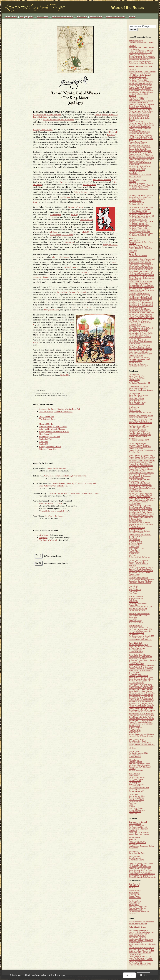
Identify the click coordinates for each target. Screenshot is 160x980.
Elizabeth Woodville (72, 267)
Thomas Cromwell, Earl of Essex (140, 447)
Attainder (132, 807)
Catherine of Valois (135, 171)
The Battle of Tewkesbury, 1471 (139, 230)
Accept (130, 975)
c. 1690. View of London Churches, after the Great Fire (141, 961)
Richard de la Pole (135, 338)
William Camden (134, 760)
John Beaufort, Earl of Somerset (140, 163)
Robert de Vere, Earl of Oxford (139, 106)
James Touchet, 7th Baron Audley (140, 350)
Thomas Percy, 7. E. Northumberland (141, 700)
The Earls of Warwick (48, 540)
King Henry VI (45, 434)
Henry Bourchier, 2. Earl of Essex (140, 509)
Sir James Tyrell (134, 344)
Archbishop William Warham (138, 578)
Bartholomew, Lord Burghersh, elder (141, 63)
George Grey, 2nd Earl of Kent (139, 347)
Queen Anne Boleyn (136, 397)
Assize (131, 805)
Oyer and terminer (135, 812)
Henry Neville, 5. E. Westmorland (140, 486)
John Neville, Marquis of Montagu (140, 270)
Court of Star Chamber (136, 800)
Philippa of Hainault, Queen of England (142, 72)
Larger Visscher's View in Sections (141, 958)
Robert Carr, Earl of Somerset (139, 832)
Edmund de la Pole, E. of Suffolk (140, 337)
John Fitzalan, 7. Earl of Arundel (140, 175)
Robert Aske (133, 617)
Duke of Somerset (81, 192)
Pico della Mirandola (136, 597)
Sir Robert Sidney (135, 674)
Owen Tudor (133, 173)
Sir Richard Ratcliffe (135, 361)
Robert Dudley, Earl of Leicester (140, 655)
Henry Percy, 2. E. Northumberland (141, 302)
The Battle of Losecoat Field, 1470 (140, 226)
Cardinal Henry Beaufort (137, 161)
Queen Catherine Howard (137, 402)
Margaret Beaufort (135, 280)
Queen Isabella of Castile (137, 388)
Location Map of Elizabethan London (141, 939)
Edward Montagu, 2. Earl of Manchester (142, 877)
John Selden (133, 844)
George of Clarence (41, 277)
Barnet (36, 342)
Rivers (84, 272)
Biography (44, 538)
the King (75, 215)
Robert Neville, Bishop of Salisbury (141, 268)
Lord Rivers (65, 197)
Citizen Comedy (134, 789)
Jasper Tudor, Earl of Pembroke (140, 283)
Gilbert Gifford (133, 733)
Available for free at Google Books (54, 511)
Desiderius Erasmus (136, 598)
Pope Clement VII (135, 590)
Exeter (36, 202)
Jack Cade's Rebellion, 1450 (138, 366)
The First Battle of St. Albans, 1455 (141, 208)
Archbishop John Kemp (137, 170)
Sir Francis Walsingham (137, 648)
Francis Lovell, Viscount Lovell (139, 359)
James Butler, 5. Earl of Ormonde (140, 342)
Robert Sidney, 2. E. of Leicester (140, 872)
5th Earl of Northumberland (140, 480)
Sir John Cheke (134, 547)
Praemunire (133, 813)
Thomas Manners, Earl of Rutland (140, 505)
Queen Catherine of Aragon (138, 395)
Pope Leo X (133, 588)
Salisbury (53, 232)
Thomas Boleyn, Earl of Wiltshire (140, 464)
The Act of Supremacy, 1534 (138, 628)
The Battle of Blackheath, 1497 (139, 383)
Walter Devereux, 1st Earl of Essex (141, 677)
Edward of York (89, 185)
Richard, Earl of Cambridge (138, 149)
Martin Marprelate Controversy (139, 764)
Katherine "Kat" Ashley (136, 664)
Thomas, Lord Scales (136, 356)
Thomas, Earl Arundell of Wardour (140, 722)
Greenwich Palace (135, 891)
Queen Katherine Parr (136, 404)
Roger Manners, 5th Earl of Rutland (141, 717)
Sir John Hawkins (135, 757)
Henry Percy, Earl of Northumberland (141, 125)
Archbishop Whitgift (135, 762)
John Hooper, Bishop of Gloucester (141, 571)
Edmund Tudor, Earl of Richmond (140, 282)
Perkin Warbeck (134, 381)
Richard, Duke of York (43, 129)
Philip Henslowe (134, 774)
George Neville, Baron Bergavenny (141, 517)
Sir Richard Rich (134, 452)
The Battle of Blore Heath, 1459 (140, 209)
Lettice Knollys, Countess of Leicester (142, 665)
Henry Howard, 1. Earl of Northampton (142, 710)
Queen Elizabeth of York (137, 376)
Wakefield (85, 232)
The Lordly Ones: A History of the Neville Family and (74, 483)
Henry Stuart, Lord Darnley (138, 741)
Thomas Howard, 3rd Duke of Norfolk (141, 459)
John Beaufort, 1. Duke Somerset (140, 273)
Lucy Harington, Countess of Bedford (141, 846)
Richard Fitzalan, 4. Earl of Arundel (141, 101)
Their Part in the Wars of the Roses (53, 486)
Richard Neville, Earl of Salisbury (47, 114)
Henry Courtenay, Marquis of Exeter (141, 516)
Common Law (133, 794)
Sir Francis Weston (135, 536)
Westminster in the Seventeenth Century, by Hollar (140, 954)
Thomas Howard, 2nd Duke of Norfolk (142, 457)
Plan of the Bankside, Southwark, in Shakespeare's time (141, 942)
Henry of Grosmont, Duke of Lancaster (142, 58)
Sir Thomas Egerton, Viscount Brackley (142, 660)
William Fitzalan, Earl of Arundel (140, 311)
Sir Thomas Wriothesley (137, 528)
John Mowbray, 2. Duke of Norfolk (140, 137)
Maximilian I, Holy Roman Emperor (141, 390)
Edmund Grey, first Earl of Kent (139, 345)
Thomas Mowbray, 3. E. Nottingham (141, 135)
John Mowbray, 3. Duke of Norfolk (140, 297)
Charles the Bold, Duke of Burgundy (141, 185)
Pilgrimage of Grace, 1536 (138, 615)
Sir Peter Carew (134, 550)
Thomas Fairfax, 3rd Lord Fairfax (140, 869)
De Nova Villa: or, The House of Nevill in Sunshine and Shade (74, 493)
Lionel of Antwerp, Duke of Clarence (141, 82)
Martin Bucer (133, 600)
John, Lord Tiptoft (135, 177)
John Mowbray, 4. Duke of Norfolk (140, 299)
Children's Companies (136, 784)
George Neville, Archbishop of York (54, 431)
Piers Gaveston (134, 49)
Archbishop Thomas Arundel (138, 103)
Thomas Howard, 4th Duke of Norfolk (141, 708)
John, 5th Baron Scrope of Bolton (140, 349)
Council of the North (135, 801)
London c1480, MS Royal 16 (138, 930)
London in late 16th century (138, 937)
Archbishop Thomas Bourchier (139, 294)
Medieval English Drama (137, 927)
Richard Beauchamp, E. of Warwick (141, 156)
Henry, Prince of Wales (136, 825)
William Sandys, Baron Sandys (139, 523)
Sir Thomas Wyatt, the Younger (139, 557)
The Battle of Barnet (48, 419)
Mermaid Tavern (134, 903)
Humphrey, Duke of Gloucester (139, 146)
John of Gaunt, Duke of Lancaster (140, 84)
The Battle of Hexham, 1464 (138, 223)
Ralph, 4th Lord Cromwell (137, 364)
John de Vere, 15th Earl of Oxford (140, 493)
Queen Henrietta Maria (136, 853)
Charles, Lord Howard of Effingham (141, 707)
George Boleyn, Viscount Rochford (141, 466)
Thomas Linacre (134, 574)
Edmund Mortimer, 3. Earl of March (141, 111)
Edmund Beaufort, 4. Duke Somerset (141, 278)
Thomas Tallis (133, 605)
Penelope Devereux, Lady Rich (139, 681)
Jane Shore (133, 251)
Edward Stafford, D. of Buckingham (141, 455)
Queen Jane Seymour (136, 399)
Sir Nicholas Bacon (135, 650)
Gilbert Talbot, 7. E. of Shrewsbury (140, 671)
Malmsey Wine (134, 905)
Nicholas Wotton (134, 554)
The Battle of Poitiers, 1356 (138, 80)
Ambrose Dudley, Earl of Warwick (140, 657)
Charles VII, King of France (138, 180)
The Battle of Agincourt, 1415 (139, 187)
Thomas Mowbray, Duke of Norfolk (141, 109)
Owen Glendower (135, 130)
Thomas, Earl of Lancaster (138, 54)
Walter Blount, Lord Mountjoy (139, 352)
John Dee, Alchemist (136, 770)
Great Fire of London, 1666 (138, 906)
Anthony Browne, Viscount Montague (141, 734)
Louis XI (88, 307)
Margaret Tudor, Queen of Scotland (141, 416)
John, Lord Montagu (60, 257)
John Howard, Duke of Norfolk (139, 301)
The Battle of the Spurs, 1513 (139, 431)
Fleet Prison (133, 803)
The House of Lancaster (137, 199)
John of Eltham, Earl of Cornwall (140, 75)
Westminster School (136, 910)
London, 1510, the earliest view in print (142, 932)
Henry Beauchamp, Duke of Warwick (141, 158)
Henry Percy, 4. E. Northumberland (141, 306)
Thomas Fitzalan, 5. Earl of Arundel (141, 139)
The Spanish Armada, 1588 (138, 753)
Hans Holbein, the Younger (138, 609)
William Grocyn (134, 576)
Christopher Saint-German (138, 603)
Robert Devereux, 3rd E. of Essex (140, 870)
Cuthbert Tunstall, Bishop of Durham (141, 579)
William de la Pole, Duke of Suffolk (141, 152)
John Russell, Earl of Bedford (139, 467)
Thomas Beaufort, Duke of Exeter (140, 159)
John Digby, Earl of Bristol (137, 865)
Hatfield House (134, 893)
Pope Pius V (133, 593)
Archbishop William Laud (137, 843)
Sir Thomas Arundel (135, 541)
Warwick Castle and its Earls (50, 503)
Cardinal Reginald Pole (137, 562)
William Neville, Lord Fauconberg (140, 266)
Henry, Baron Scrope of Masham (140, 151)
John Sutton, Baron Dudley (138, 340)
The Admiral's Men (135, 786)
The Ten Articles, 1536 (136, 633)
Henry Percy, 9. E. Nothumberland (140, 703)
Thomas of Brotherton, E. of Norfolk (141, 51)
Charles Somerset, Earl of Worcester (141, 473)
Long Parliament (134, 856)
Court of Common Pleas (137, 796)
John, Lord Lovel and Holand (139, 357)
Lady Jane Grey (134, 540)
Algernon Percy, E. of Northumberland (142, 874)
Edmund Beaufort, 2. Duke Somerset (141, 275)
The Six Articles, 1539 (136, 634)
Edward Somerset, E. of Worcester (141, 724)
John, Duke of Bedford (136, 144)
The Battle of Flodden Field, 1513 (140, 419)
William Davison (134, 726)
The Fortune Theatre (136, 779)
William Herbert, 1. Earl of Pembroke (141, 313)
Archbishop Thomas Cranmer (139, 445)
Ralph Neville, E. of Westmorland (140, 108)
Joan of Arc (132, 182)
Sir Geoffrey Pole (135, 504)
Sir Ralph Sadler (134, 729)
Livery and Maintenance (137, 810)
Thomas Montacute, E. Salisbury (140, 154)
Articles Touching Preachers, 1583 (140, 640)
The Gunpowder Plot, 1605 (138, 827)
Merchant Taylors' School (137, 908)
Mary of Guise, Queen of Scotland (140, 423)
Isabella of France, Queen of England (142, 47)
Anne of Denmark (135, 824)
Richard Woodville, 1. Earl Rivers (140, 247)
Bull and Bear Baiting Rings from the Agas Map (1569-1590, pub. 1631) (141, 949)
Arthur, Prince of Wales (137, 378)
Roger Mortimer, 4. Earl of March (140, 113)
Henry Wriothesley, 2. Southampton (141, 695)
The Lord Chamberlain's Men (139, 788)
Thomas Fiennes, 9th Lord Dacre (140, 535)
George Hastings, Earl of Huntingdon (141, 514)
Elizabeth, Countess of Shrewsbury (141, 669)
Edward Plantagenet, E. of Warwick (141, 328)
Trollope (64, 182)
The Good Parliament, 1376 (138, 94)
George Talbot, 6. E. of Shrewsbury (141, 667)
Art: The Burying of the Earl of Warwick (56, 411)
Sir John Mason (134, 552)
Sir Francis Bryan (135, 490)
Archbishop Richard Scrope (138, 134)
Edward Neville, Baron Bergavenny (141, 264)
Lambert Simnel (134, 380)
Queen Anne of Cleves (136, 400)
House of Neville (46, 424)
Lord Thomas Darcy (135, 621)
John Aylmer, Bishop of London (139, 572)
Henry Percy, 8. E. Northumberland (141, 702)
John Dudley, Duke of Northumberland (142, 461)
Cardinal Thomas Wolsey (137, 443)
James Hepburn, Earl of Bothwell (140, 743)
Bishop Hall (133, 839)
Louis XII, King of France (137, 428)
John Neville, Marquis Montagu (52, 429)
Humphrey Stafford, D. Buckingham (141, 285)
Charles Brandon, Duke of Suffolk (140, 462)
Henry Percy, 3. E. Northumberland (141, 304)
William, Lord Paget (135, 521)
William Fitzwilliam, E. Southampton (141, 524)
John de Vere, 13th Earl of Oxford (140, 316)
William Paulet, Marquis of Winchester (142, 488)
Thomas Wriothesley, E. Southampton (142, 450)
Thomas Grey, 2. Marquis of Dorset (141, 469)
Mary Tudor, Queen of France (139, 426)
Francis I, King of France (137, 430)
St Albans (111, 134)
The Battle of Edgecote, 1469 (139, 225)
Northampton (56, 215)
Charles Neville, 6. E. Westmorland (141, 698)
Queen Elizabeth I (135, 411)
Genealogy (44, 535)
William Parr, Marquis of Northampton (142, 693)
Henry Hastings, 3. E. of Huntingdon (141, 714)
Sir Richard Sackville (136, 543)
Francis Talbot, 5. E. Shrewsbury (140, 476)
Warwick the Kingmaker (56, 468)
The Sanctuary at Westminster (139, 912)
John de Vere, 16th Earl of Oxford (140, 495)
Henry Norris (133, 538)
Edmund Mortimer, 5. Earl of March (141, 123)
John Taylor (133, 555)
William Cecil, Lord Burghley (138, 645)
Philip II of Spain (134, 751)
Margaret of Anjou (52, 310)
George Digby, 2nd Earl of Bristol (140, 867)
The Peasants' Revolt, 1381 (138, 97)
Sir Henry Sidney (134, 672)
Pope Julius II (133, 586)
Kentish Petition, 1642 (136, 860)
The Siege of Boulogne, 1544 (139, 440)
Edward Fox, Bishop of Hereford (140, 583)
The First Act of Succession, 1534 (140, 629)
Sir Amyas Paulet (135, 731)
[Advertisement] (16, 70)
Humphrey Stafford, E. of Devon (140, 288)
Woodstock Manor (135, 898)
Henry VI (113, 132)
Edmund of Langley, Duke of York (140, 85)
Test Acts (132, 887)
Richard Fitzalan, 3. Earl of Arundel (141, 91)
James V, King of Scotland (138, 421)
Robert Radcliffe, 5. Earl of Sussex (141, 691)
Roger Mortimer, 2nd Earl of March (141, 92)
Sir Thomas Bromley (136, 652)
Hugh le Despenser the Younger (140, 61)
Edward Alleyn (134, 776)
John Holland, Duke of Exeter (139, 115)
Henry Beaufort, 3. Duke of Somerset (141, 276)
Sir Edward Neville (135, 519)
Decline (144, 975)
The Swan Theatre (135, 782)
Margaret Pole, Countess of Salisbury (142, 500)
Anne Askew (133, 619)
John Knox (132, 748)
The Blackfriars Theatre (137, 777)
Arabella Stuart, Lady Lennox (139, 834)
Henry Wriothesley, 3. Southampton (141, 696)
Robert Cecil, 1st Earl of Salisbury (140, 646)
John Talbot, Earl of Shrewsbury (140, 147)
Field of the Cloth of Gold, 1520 (139, 433)
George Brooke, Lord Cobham (139, 531)
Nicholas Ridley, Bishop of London (140, 569)
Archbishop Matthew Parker (138, 676)
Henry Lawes (133, 848)
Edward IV (70, 242)
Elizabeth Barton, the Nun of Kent (140, 607)
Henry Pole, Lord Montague (138, 502)
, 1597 (136, 791)
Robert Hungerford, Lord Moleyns (140, 354)
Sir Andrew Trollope (102, 180)
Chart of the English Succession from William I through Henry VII (141, 923)
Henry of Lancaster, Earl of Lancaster (141, 56)
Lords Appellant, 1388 (136, 99)
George (114, 262)
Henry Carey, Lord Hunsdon (138, 659)
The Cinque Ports (135, 901)
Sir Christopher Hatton (136, 683)
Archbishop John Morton (137, 326)
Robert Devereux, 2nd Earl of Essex (141, 679)
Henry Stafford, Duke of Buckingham (141, 287)
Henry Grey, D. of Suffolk (137, 471)
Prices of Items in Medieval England (141, 42)
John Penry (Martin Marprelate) (139, 765)
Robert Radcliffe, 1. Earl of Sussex (141, 510)
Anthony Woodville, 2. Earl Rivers (140, 249)
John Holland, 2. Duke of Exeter (140, 166)
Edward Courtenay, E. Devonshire (140, 684)
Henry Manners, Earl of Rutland (140, 507)
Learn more (60, 975)
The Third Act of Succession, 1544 (140, 631)
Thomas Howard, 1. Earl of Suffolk (140, 712)
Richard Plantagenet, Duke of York (141, 242)
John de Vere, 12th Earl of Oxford (140, 314)
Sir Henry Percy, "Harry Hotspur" (140, 127)
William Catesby (134, 362)
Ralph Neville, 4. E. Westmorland (140, 485)
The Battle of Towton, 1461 (138, 220)
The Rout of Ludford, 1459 (138, 211)
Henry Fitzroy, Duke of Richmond (140, 412)
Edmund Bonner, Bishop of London (141, 567)
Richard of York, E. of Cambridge (140, 89)
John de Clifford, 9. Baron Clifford (140, 319)
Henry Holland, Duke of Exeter (139, 309)
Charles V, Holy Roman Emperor (140, 435)
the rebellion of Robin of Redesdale (72, 292)
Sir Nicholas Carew (135, 492)
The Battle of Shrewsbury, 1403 (139, 132)
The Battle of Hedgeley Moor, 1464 (141, 221)
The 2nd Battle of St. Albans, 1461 (140, 218)
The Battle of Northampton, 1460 (140, 213)
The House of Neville (136, 204)
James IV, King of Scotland (138, 418)
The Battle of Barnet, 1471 (138, 228)
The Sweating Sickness (137, 610)
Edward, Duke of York (136, 122)
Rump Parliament (135, 858)
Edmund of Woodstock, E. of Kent (140, 53)
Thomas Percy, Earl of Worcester (140, 128)
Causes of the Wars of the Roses (140, 197)
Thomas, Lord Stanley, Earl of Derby (141, 290)
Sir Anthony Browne (135, 526)
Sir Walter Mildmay (135, 727)
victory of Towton (110, 245)
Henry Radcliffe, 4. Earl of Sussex (140, 690)
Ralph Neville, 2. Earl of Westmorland (142, 259)
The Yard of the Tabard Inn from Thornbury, (140, 964)
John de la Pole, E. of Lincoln (139, 335)
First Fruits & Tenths (136, 808)
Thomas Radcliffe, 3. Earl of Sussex (141, 688)
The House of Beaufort (136, 202)
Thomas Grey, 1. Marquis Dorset (140, 323)
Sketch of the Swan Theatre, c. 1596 (141, 951)
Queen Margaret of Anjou (50, 436)
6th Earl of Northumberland (140, 483)
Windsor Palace (134, 896)
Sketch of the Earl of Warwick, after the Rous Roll (60, 409)
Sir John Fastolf (134, 165)
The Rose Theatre (135, 781)
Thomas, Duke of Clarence (138, 142)
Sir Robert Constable (136, 622)
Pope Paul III (133, 591)
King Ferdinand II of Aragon (138, 387)
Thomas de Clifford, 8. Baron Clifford (141, 318)
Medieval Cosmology (136, 41)
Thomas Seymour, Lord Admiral (140, 497)
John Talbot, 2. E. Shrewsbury (139, 330)
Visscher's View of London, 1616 (140, 956)
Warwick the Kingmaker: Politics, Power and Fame (65, 476)
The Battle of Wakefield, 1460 (139, 214)
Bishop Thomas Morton (137, 841)
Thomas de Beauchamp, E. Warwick (141, 104)
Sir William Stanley (135, 292)
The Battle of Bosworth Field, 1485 (141, 233)
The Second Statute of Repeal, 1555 (141, 636)
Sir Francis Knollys (135, 662)
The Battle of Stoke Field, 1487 (139, 235)
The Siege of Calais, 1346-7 (138, 78)
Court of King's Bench (136, 798)
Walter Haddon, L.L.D (136, 548)
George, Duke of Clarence (50, 447)
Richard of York (87, 220)
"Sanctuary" (133, 913)
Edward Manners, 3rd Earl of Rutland (141, 686)
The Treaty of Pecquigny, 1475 (139, 232)
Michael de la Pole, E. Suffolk (139, 116)
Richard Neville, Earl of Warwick (140, 263)
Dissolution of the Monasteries (139, 614)
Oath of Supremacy (135, 626)
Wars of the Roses (47, 416)
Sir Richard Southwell (136, 533)
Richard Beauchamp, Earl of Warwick (59, 119)
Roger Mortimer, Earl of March (139, 60)
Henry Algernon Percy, (136, 478)
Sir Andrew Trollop (135, 325)
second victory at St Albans (61, 235)
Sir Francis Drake (135, 755)
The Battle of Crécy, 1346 (137, 77)
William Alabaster (135, 838)
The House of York (135, 201)
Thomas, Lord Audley (136, 449)
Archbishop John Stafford (137, 168)
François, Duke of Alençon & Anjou (141, 736)
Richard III (65, 375)
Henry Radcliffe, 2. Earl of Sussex (140, 512)
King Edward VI (134, 407)
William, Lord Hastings (136, 307)
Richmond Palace (135, 894)
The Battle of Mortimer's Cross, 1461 (141, 216)
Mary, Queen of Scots (136, 739)
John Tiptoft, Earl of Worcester (139, 321)
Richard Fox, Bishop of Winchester (141, 581)
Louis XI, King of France (137, 183)
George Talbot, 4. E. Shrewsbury (140, 474)
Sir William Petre (134, 545)
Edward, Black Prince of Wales (139, 73)
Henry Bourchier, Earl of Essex (139, 295)
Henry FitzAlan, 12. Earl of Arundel (141, 720)
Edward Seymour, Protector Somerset (142, 498)
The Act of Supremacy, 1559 (138, 638)
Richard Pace (133, 602)
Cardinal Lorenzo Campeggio (139, 560)
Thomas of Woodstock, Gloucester (141, 87)
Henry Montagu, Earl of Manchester (141, 875)
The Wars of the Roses (53, 516)
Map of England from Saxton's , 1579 (139, 935)
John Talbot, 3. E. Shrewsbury (139, 331)
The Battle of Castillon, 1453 (138, 189)
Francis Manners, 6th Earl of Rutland (141, 719)
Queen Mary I (133, 409)
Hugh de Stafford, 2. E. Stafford (139, 118)
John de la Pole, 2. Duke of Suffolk (141, 333)
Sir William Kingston (136, 529)
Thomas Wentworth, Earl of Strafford (141, 863)
